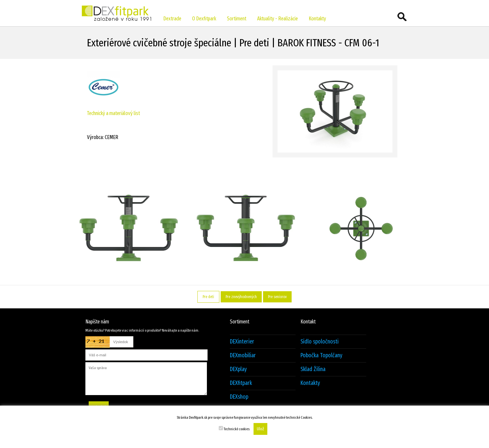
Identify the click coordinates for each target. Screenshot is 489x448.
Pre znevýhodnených (241, 297)
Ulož (260, 429)
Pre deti (208, 297)
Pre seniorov (277, 297)
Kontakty (317, 19)
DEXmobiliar (243, 355)
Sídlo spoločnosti (320, 342)
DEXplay (238, 369)
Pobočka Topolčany (321, 355)
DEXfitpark (241, 383)
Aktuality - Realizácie (278, 19)
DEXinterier (242, 342)
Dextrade (172, 19)
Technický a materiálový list (113, 113)
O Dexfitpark (204, 19)
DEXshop (239, 397)
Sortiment (237, 19)
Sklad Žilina (313, 369)
